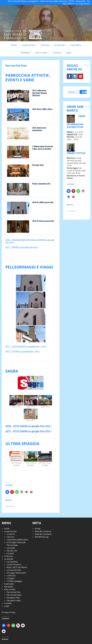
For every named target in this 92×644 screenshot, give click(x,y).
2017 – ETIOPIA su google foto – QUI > (23, 351)
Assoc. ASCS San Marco (17, 567)
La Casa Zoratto (14, 570)
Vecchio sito (12, 551)
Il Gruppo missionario (16, 573)
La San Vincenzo (14, 564)
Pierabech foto (13, 598)
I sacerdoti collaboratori (17, 540)
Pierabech (26, 53)
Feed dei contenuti (43, 531)
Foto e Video (41, 53)
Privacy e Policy (9, 612)
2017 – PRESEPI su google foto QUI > (22, 247)
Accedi (38, 529)
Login (69, 53)
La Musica (11, 576)
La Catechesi (12, 562)
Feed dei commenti (43, 534)
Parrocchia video (14, 595)
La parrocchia (28, 45)
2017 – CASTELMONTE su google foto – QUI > (26, 346)
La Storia (11, 534)
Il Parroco (45, 45)
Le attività (59, 45)
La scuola (11, 548)
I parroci (10, 537)
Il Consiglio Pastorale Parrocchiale (16, 544)
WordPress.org (42, 537)
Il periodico (76, 45)
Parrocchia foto (14, 592)
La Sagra (11, 578)
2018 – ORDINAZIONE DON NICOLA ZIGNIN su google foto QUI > (30, 241)
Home (14, 45)
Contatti (57, 53)
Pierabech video (14, 600)
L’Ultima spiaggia (14, 581)
